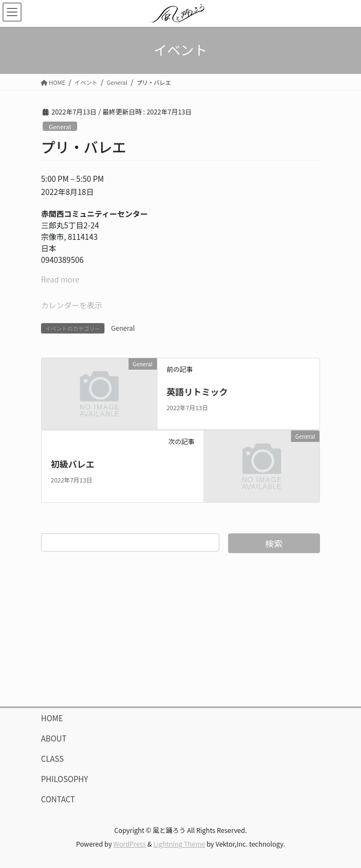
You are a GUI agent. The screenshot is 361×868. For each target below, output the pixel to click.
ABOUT (54, 738)
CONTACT (58, 799)
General (60, 127)
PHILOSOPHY (65, 779)
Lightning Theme (179, 844)
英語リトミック (197, 392)
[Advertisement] (180, 630)
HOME (52, 718)
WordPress (130, 844)
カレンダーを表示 (72, 305)
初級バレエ (73, 464)
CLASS (53, 758)
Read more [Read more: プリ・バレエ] (60, 279)
